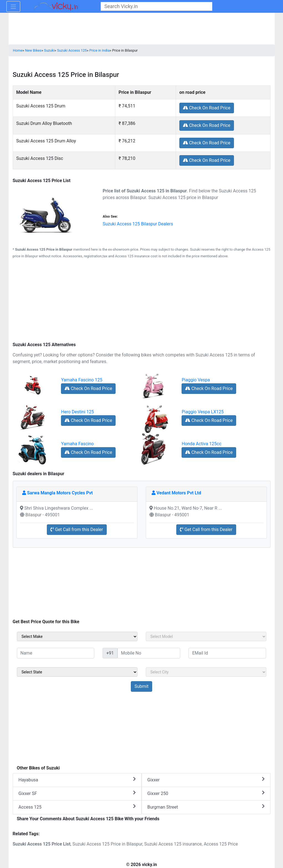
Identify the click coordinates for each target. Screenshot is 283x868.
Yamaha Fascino (77, 444)
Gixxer (206, 780)
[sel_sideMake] (77, 636)
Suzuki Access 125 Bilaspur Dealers (138, 224)
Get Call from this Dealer (77, 529)
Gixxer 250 (206, 793)
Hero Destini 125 (77, 412)
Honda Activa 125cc (201, 444)
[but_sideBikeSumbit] (141, 686)
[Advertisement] (142, 301)
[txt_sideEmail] (227, 653)
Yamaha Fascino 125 (82, 380)
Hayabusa (77, 780)
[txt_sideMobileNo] (149, 653)
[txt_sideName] (56, 653)
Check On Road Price (207, 108)
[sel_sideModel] (206, 636)
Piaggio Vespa (196, 380)
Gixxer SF (77, 793)
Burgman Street (206, 807)
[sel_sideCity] (206, 672)
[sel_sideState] (77, 672)
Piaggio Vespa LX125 (203, 412)
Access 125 (77, 807)
